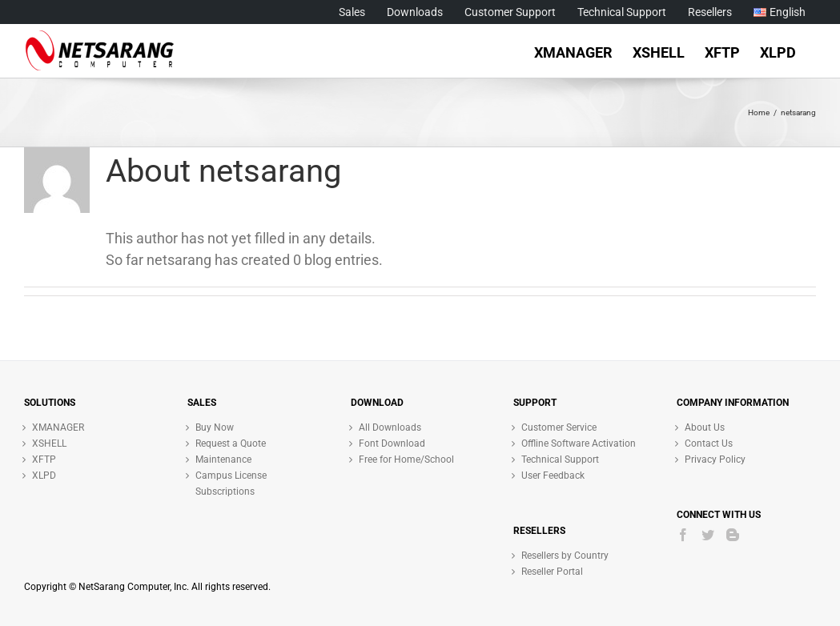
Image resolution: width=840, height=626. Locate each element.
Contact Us (709, 443)
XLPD (44, 476)
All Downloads (390, 427)
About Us (705, 427)
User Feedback (553, 476)
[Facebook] (683, 535)
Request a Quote (231, 443)
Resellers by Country (565, 556)
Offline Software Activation (579, 443)
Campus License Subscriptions (231, 484)
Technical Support (560, 459)
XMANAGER (58, 427)
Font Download (392, 443)
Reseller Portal (552, 572)
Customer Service (559, 427)
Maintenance (223, 459)
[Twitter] (708, 535)
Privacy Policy (715, 459)
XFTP (44, 459)
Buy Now (215, 427)
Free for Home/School (406, 459)
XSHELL (49, 443)
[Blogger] (733, 535)
